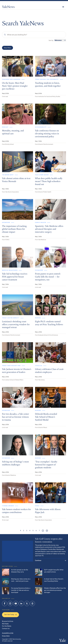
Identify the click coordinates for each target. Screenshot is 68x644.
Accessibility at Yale (8, 633)
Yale (63, 641)
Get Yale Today (10, 615)
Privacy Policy (6, 636)
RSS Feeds (5, 624)
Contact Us (6, 628)
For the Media (7, 626)
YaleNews (8, 7)
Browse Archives (8, 621)
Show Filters (7, 48)
